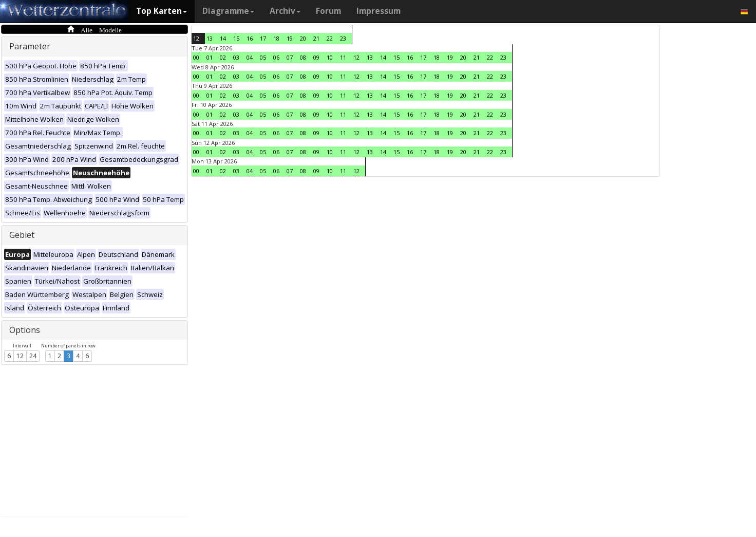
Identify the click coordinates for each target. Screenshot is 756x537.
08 (303, 57)
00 (196, 57)
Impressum (379, 11)
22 (330, 38)
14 (223, 38)
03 (236, 57)
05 (263, 57)
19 (290, 38)
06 (276, 57)
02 (223, 57)
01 (210, 57)
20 (303, 38)
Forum (328, 11)
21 (316, 38)
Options (25, 330)
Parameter (30, 46)
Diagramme (228, 11)
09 (316, 57)
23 (343, 38)
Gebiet (22, 235)
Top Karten (162, 11)
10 (330, 57)
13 (210, 38)
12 (20, 356)
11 (343, 57)
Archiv (285, 11)
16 (250, 38)
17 (263, 38)
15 (236, 38)
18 (276, 38)
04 (250, 57)
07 (290, 57)
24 (33, 356)
